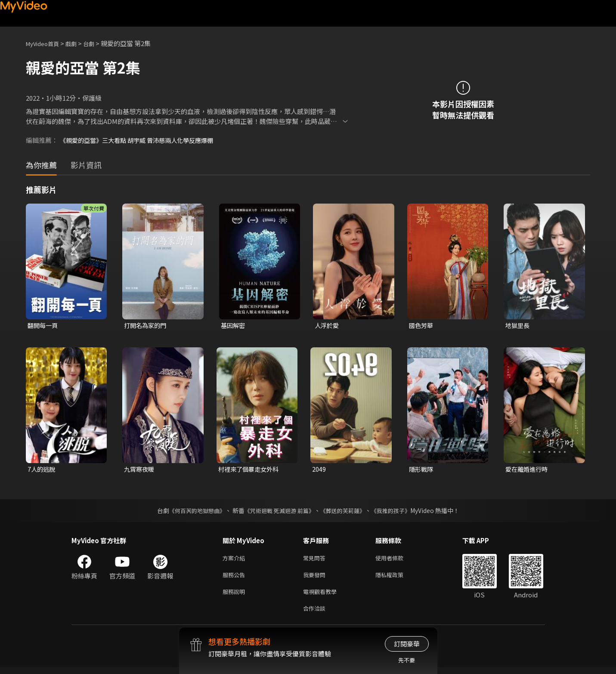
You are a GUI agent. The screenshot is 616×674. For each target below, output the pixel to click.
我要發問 (316, 578)
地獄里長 (518, 326)
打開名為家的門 (147, 326)
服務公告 (235, 578)
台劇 (97, 43)
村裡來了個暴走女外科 (251, 470)
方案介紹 (235, 560)
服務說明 (235, 596)
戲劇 (78, 43)
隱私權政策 (397, 578)
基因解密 (234, 326)
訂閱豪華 (407, 644)
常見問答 (316, 560)
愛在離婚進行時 (528, 470)
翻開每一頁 (44, 326)
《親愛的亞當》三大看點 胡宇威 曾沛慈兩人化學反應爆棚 (142, 140)
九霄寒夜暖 (140, 470)
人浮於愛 (328, 326)
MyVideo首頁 (45, 43)
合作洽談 (316, 614)
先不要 (407, 660)
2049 (319, 470)
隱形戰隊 (422, 470)
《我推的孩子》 (397, 512)
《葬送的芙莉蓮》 (346, 512)
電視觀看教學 (322, 596)
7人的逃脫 (42, 470)
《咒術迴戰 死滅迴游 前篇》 (278, 512)
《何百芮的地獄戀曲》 (191, 512)
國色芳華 (422, 326)
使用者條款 (397, 560)
